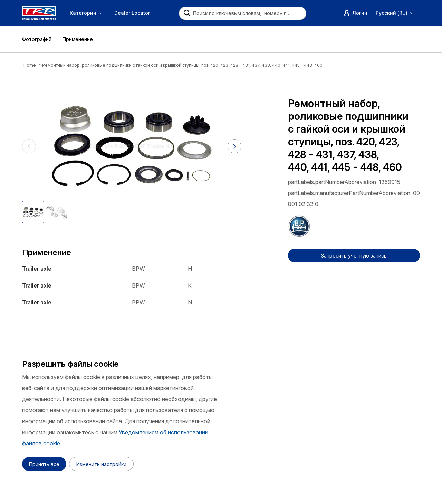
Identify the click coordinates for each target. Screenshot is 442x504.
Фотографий (37, 39)
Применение (78, 39)
